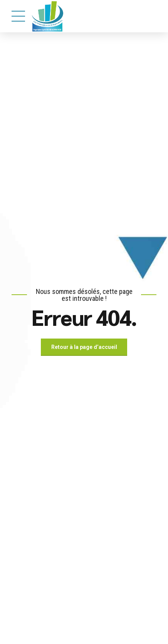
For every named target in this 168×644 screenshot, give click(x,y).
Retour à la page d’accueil (84, 347)
